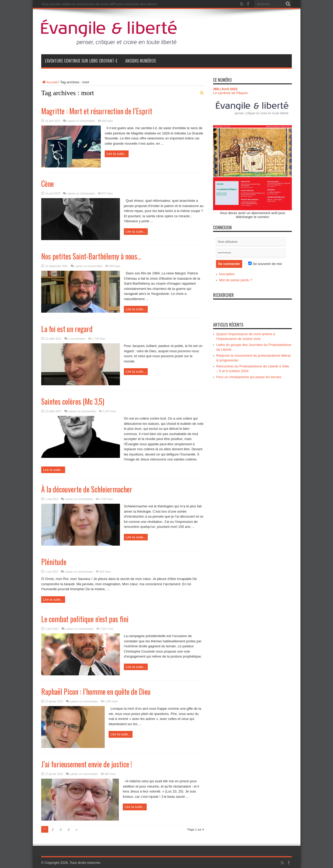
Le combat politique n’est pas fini (85, 619)
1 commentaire (77, 339)
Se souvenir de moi (265, 264)
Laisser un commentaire (81, 121)
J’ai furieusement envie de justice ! (87, 764)
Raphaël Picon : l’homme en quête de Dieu (96, 691)
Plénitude (54, 562)
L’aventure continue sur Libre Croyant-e (81, 61)
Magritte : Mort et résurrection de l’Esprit (97, 111)
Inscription (227, 274)
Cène (47, 184)
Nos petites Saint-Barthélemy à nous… (91, 256)
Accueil (49, 82)
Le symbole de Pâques (230, 93)
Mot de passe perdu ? (236, 280)
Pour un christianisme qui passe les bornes (249, 377)
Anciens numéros (141, 61)
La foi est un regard (67, 329)
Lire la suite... (117, 154)
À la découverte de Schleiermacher (87, 489)
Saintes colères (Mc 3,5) (73, 401)
